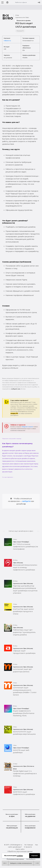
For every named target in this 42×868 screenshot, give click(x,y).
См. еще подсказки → (8, 477)
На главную (29, 845)
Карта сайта (20, 849)
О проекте (28, 847)
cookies (20, 856)
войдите (26, 501)
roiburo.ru (7, 41)
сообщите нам (15, 389)
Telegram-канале (27, 427)
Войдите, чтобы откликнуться (21, 863)
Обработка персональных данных (20, 851)
